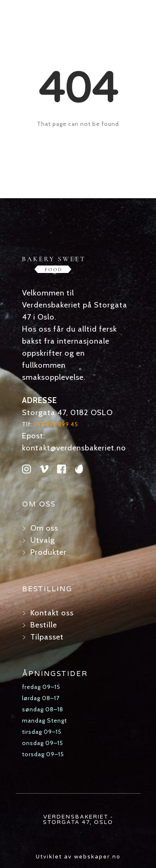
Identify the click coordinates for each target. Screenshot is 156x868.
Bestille (44, 625)
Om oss (44, 528)
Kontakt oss (52, 613)
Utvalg (43, 540)
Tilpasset (47, 637)
